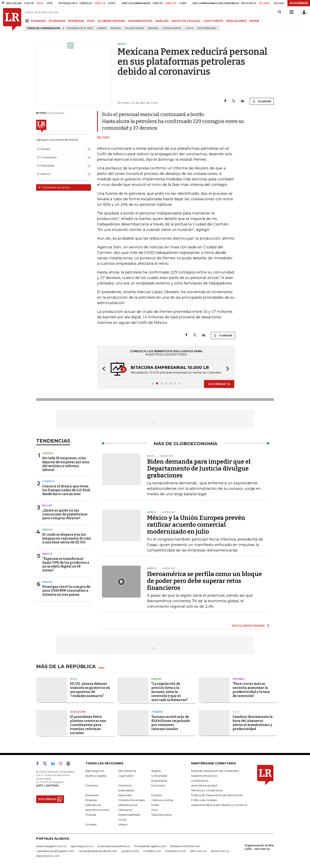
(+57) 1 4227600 (47, 785)
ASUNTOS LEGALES (186, 21)
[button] (103, 369)
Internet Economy (97, 810)
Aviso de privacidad (204, 785)
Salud (237, 712)
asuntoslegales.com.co (51, 846)
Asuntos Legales (96, 776)
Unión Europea (172, 28)
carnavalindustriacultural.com (98, 851)
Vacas (189, 28)
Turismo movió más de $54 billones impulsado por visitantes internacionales (171, 723)
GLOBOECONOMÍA (111, 21)
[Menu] (28, 21)
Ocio (155, 810)
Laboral (48, 453)
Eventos (157, 795)
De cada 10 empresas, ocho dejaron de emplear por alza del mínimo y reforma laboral (66, 464)
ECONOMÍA (57, 21)
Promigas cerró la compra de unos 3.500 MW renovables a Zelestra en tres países (66, 591)
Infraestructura (128, 805)
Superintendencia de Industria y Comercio (219, 805)
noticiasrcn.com (176, 851)
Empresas (92, 795)
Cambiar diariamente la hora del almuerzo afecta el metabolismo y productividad (253, 723)
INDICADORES (236, 21)
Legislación (78, 712)
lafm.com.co (198, 851)
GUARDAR (262, 101)
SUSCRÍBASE (299, 3)
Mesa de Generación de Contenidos (215, 771)
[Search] (279, 12)
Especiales (125, 795)
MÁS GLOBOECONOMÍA (248, 626)
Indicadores (93, 805)
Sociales (91, 824)
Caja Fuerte (126, 776)
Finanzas (91, 800)
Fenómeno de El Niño (80, 28)
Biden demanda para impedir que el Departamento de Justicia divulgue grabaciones (199, 468)
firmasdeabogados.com (150, 846)
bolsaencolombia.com (185, 846)
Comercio (49, 481)
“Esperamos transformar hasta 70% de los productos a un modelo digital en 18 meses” (66, 565)
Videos (123, 824)
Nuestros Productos (204, 776)
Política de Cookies (204, 800)
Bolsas (47, 505)
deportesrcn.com (48, 856)
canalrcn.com (130, 851)
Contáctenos (200, 781)
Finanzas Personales (132, 800)
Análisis (156, 771)
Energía (116, 28)
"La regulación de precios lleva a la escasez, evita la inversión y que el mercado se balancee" (170, 692)
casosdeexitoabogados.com (55, 851)
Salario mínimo (134, 28)
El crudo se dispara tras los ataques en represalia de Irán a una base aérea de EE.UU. (67, 538)
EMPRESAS (76, 21)
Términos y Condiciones (207, 790)
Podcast (91, 815)
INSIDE (254, 21)
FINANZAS (38, 21)
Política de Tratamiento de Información (217, 795)
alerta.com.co (220, 851)
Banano (153, 28)
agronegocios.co (82, 846)
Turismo (157, 712)
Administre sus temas (54, 187)
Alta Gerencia (127, 771)
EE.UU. (74, 679)
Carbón (102, 28)
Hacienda (239, 679)
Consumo (92, 785)
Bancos (47, 554)
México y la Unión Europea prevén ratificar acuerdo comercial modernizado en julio (196, 525)
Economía (158, 785)
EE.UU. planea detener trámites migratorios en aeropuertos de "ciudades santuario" (90, 690)
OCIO (91, 21)
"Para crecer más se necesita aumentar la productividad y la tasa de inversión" (251, 690)
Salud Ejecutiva (161, 815)
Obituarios (125, 810)
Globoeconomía (162, 800)
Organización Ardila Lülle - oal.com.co (259, 847)
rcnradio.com (152, 851)
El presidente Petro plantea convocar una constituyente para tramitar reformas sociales (88, 725)
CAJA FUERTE (213, 21)
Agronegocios (95, 771)
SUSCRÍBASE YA (219, 384)
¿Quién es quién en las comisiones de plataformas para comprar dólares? (65, 514)
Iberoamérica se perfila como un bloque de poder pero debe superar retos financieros (204, 581)
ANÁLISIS (162, 21)
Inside (155, 805)
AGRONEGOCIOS (140, 21)
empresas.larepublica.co (114, 846)
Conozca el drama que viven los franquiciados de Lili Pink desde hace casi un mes (66, 490)
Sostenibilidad (207, 28)
